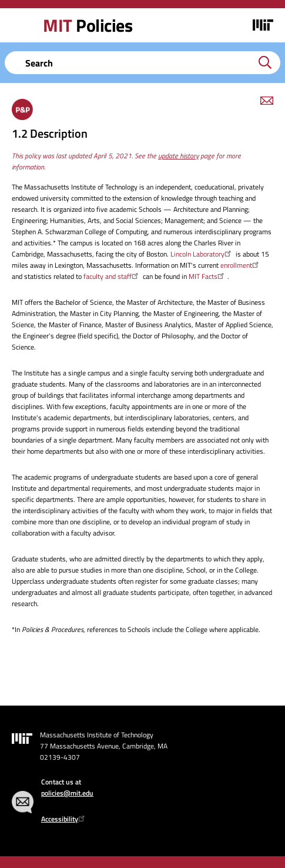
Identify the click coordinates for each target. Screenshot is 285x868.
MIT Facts (208, 276)
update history (178, 156)
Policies (88, 25)
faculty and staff (112, 276)
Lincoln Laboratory (202, 254)
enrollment (241, 265)
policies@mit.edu (67, 793)
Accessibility (64, 819)
